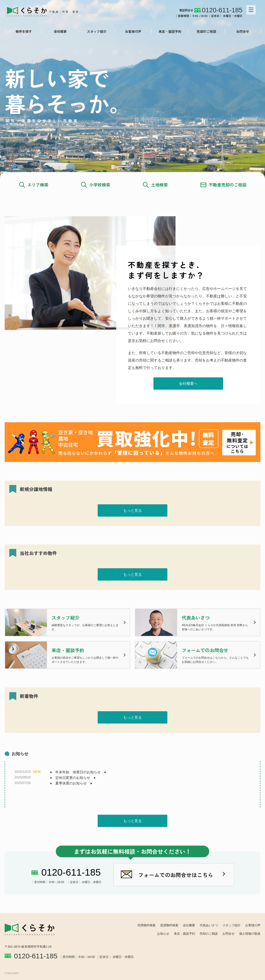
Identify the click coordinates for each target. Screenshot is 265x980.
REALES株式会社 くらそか (46, 11)
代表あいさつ (209, 925)
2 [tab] (132, 163)
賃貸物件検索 (169, 925)
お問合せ (242, 31)
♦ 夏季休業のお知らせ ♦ (71, 783)
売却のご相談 (206, 31)
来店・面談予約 (169, 31)
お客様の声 (132, 31)
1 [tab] (127, 163)
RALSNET (13, 973)
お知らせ (163, 934)
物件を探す (23, 31)
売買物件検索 (146, 925)
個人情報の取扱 (250, 934)
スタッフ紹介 (96, 31)
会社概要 (60, 31)
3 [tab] (138, 163)
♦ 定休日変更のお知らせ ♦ (73, 778)
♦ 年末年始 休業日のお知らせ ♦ (78, 772)
